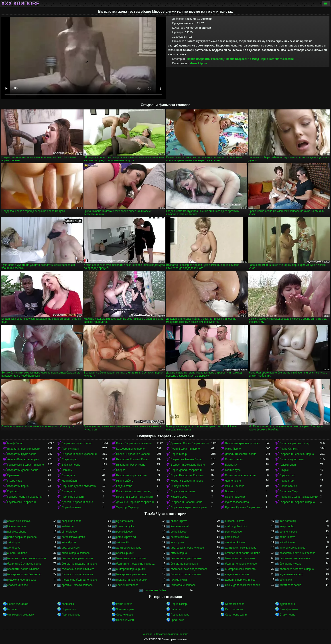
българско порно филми (186, 574)
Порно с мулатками (292, 459)
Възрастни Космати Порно (133, 459)
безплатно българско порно (24, 564)
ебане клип (286, 580)
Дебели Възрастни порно (241, 454)
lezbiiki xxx (68, 526)
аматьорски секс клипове (241, 548)
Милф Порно (15, 443)
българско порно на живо (132, 574)
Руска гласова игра (237, 502)
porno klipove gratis (73, 537)
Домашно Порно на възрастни (135, 502)
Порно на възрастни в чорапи (189, 507)
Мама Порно (233, 449)
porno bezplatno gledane (22, 537)
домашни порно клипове (240, 580)
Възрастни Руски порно (131, 465)
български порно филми (131, 569)
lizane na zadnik (180, 526)
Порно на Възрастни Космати (134, 497)
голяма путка (179, 580)
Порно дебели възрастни (186, 470)
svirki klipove (287, 542)
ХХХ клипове (21, 4)
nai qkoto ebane (17, 532)
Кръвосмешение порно (130, 449)
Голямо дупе (233, 470)
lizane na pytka (125, 526)
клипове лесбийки (154, 590)
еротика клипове (18, 585)
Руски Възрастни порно (185, 449)
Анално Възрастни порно (23, 459)
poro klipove (232, 537)
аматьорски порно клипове (187, 548)
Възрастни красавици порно (243, 443)
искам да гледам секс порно (243, 585)
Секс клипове (125, 615)
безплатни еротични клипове (297, 553)
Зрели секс (178, 620)
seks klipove (69, 542)
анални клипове (17, 553)
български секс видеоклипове (189, 569)
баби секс (68, 604)
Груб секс (13, 491)
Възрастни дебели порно (23, 470)
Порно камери (180, 604)
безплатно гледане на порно (79, 564)
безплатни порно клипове (77, 558)
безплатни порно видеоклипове (27, 558)
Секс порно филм (236, 615)
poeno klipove (124, 532)
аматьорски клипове (129, 548)
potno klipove (287, 537)
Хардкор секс (179, 497)
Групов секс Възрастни (22, 502)
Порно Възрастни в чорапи (133, 454)
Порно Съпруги (289, 449)
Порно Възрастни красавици (206, 59)
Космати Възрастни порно (187, 481)
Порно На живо (71, 507)
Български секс (235, 604)
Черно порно (233, 481)
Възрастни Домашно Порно (188, 465)
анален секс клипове (292, 548)
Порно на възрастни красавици (299, 497)
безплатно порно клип (184, 564)
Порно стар (287, 481)
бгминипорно (179, 553)
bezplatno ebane (72, 521)
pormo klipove (233, 532)
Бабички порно (71, 465)
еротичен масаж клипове (77, 585)
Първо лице (15, 481)
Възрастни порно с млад (77, 443)
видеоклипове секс (291, 574)
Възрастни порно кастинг (132, 475)
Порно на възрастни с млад (133, 491)
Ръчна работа (125, 481)
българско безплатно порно (297, 569)
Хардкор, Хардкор (127, 507)
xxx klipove (14, 548)
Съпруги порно (180, 486)
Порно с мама (70, 449)
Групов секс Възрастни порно (26, 465)
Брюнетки (231, 465)
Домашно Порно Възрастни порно (191, 443)
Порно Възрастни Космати (187, 475)
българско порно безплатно (24, 574)
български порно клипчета (78, 569)
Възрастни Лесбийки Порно (297, 454)
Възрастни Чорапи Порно (187, 502)
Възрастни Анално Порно (187, 459)
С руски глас (287, 475)
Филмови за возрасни (21, 615)
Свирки (284, 470)
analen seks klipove (19, 521)
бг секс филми (125, 553)
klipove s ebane (17, 526)
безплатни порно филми (131, 558)
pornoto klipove (180, 537)
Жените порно (125, 609)
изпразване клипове (183, 585)
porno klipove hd (126, 537)
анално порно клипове (76, 553)
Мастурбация (70, 481)
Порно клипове (71, 615)
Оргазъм (67, 470)
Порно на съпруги (73, 497)
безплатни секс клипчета (295, 558)
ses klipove (177, 542)
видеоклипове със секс (22, 580)
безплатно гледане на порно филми (137, 564)
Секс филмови (234, 609)
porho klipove (179, 532)
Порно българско (18, 604)
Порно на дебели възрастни (79, 486)
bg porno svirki (125, 521)
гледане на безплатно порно (79, 580)
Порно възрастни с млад (242, 59)
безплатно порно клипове (241, 564)
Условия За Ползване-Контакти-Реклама (166, 634)
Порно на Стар (289, 491)
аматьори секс (71, 548)
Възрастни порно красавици (79, 454)
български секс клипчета (240, 569)
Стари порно (70, 459)
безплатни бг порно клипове (243, 553)
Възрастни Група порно (22, 454)
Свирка (121, 470)
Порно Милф (179, 454)
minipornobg (287, 526)
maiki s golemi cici (236, 526)
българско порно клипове (77, 574)
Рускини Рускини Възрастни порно (245, 507)
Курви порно (287, 604)
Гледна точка (124, 486)
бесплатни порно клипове (23, 569)
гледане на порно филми (132, 580)
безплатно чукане (290, 564)
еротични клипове (127, 585)
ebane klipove (198, 63)
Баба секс (177, 609)
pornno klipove (288, 532)
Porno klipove (124, 604)
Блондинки (68, 491)
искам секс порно (290, 585)
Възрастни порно (18, 486)
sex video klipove (235, 542)
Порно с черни (234, 459)
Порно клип (69, 609)
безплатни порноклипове (186, 558)
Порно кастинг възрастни (277, 59)
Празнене (13, 475)
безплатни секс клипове (240, 558)
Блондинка (68, 475)
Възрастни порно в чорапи (24, 449)
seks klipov (14, 542)
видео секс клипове (237, 574)
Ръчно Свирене (235, 486)
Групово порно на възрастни (25, 497)
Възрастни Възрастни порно (297, 502)
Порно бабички (289, 486)
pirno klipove (69, 532)
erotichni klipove (235, 521)
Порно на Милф (235, 497)
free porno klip (288, 521)
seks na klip (123, 542)
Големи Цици (288, 465)
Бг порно (13, 609)
